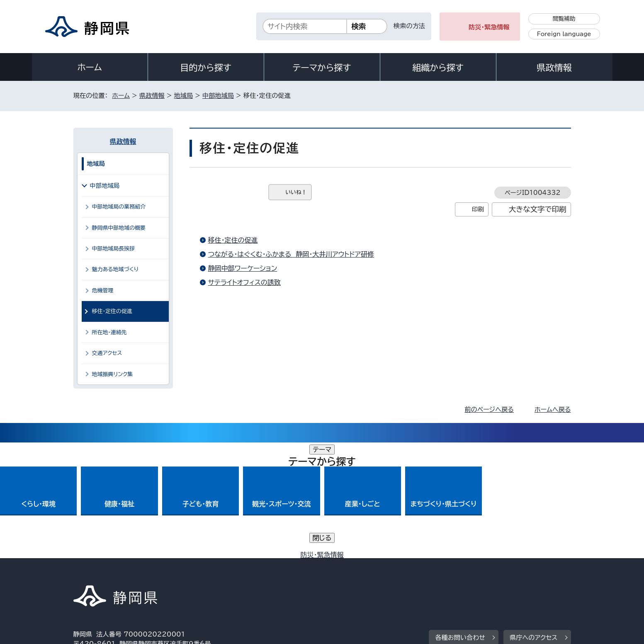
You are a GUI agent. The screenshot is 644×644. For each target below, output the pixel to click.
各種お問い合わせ (460, 522)
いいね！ (296, 192)
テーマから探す (322, 68)
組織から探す (438, 68)
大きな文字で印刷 (538, 209)
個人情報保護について (205, 573)
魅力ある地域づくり (115, 269)
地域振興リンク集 (113, 374)
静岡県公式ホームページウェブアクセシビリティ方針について (349, 573)
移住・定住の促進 (233, 240)
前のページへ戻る (489, 409)
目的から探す (206, 68)
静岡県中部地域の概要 (119, 228)
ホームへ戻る (553, 409)
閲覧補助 (564, 19)
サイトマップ (532, 573)
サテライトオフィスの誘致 (244, 282)
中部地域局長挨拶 (114, 249)
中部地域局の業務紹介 (119, 207)
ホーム (90, 67)
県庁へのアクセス (533, 522)
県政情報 (554, 68)
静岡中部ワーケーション (243, 268)
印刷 (478, 209)
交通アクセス (107, 353)
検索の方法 (409, 26)
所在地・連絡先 (109, 332)
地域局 (184, 96)
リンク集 (474, 573)
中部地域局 (218, 96)
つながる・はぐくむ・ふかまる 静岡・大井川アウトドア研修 (291, 254)
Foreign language (564, 34)
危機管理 (103, 290)
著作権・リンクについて (112, 573)
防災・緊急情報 (489, 27)
